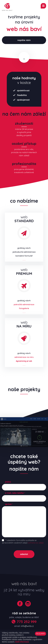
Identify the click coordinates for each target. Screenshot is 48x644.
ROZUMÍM (41, 634)
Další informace (22, 642)
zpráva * (9, 504)
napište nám (24, 40)
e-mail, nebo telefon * (15, 493)
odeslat (24, 554)
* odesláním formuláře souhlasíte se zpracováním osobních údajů (23, 541)
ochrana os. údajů (36, 543)
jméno (8, 482)
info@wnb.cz (27, 626)
